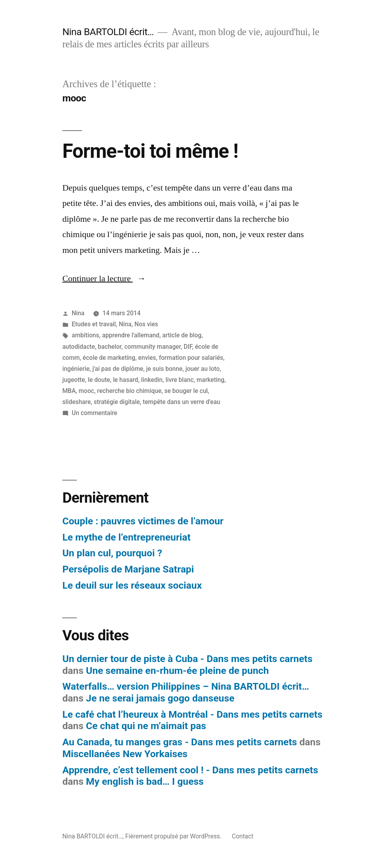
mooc (86, 391)
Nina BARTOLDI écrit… (108, 32)
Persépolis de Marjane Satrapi (128, 569)
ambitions (86, 335)
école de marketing (109, 358)
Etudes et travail (94, 324)
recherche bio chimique (129, 391)
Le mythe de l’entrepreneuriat (126, 537)
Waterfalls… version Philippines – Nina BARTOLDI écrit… (186, 686)
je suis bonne (164, 369)
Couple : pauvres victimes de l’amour (143, 521)
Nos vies (146, 324)
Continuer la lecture (104, 279)
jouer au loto (202, 369)
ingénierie (76, 369)
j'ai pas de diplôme (118, 369)
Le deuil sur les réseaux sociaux (132, 585)
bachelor (110, 347)
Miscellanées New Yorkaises (125, 754)
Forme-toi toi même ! (150, 151)
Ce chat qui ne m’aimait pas (146, 726)
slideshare (76, 402)
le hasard (126, 380)
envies (147, 358)
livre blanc (180, 380)
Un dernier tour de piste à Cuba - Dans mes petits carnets (187, 659)
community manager (152, 347)
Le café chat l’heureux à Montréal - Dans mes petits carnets (192, 714)
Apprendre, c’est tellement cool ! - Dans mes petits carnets (190, 770)
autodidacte (79, 347)
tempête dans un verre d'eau (181, 402)
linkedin (152, 380)
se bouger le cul (186, 391)
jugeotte (73, 380)
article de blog (182, 335)
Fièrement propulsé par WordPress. (174, 836)
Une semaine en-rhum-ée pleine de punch (177, 671)
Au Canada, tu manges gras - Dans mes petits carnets (180, 742)
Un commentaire (94, 413)
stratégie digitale (117, 402)
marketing (211, 380)
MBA (69, 391)
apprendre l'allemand (131, 335)
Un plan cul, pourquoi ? (112, 553)
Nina (78, 313)
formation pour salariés (191, 358)
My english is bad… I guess (145, 781)
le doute (99, 380)
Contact (243, 836)
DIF (188, 347)
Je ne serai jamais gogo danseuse (160, 698)
